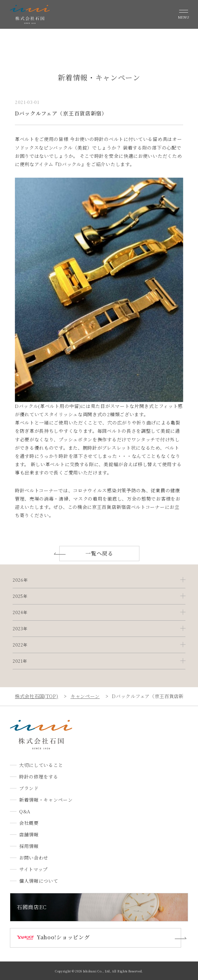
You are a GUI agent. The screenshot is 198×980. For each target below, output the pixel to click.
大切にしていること (41, 765)
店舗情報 (29, 834)
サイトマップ (33, 869)
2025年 (20, 596)
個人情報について (39, 881)
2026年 (20, 580)
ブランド (29, 788)
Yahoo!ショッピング (63, 937)
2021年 (20, 661)
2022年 (20, 645)
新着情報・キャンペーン (46, 800)
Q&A (25, 811)
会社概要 (29, 823)
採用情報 (29, 846)
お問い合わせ (34, 858)
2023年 (20, 629)
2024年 (20, 612)
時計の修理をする (39, 777)
